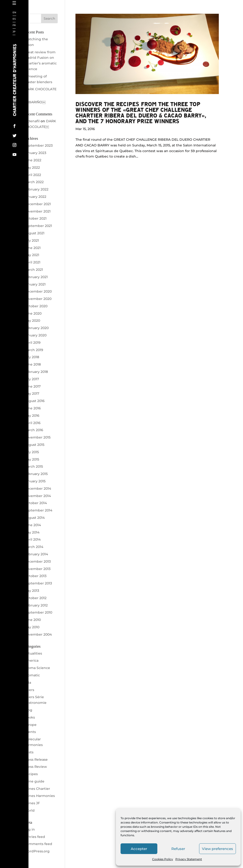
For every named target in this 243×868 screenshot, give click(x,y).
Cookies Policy (163, 859)
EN (14, 13)
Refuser (178, 849)
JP (14, 32)
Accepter (139, 849)
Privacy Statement (189, 859)
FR (14, 25)
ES (14, 19)
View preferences (217, 849)
